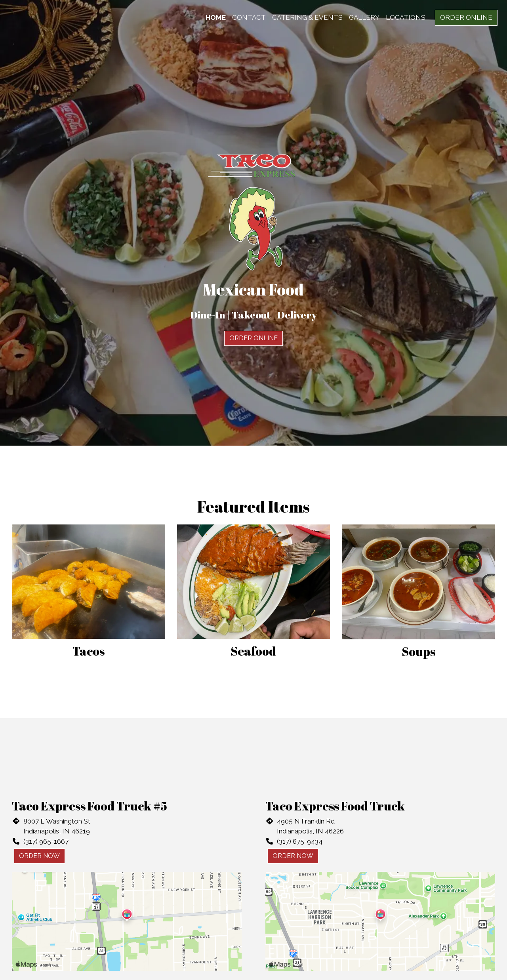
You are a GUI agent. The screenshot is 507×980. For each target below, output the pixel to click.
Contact (249, 17)
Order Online (466, 17)
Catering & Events (307, 17)
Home (216, 17)
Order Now (39, 856)
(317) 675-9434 (300, 841)
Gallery (364, 17)
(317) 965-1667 (46, 841)
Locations (406, 17)
